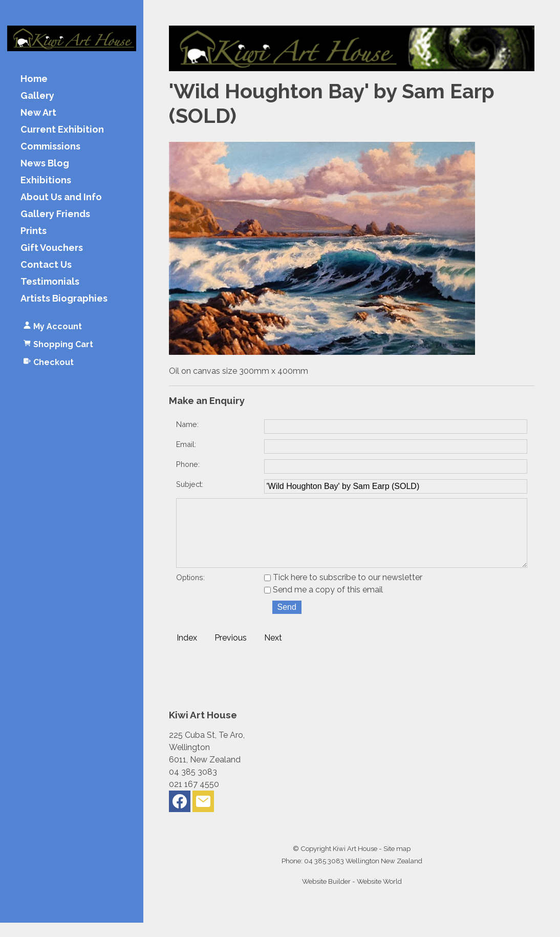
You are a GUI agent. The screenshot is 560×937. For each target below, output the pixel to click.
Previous (231, 652)
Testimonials (50, 282)
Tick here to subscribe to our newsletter (343, 592)
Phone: (188, 464)
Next (273, 652)
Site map (397, 863)
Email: (186, 444)
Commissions (50, 147)
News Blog (45, 164)
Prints (34, 231)
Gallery (37, 96)
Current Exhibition (62, 130)
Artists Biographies (64, 299)
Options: (190, 592)
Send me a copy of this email (324, 604)
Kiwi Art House (355, 863)
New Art (38, 113)
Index (187, 652)
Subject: (190, 484)
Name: (187, 424)
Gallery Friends (55, 214)
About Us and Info (61, 197)
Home (34, 79)
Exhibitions (46, 180)
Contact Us (46, 265)
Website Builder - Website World (352, 896)
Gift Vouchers (52, 248)
